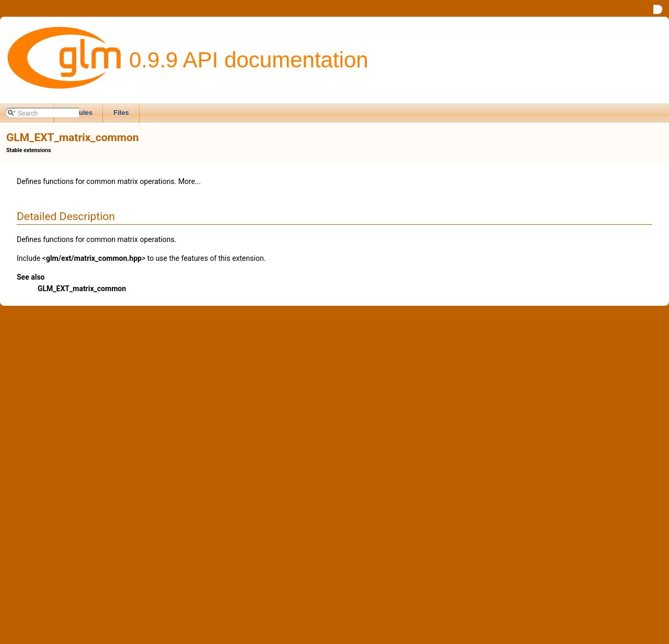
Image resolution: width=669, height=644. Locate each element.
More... (189, 181)
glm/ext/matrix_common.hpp (94, 258)
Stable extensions (28, 150)
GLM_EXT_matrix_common (82, 289)
